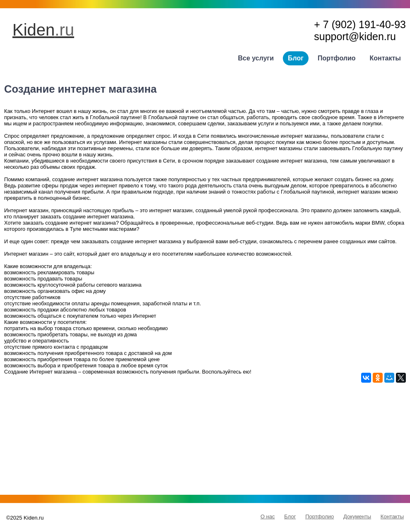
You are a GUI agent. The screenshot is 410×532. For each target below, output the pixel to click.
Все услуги (256, 58)
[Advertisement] (205, 441)
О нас (268, 516)
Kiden (43, 30)
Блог (296, 58)
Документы (357, 516)
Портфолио (337, 58)
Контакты (385, 58)
